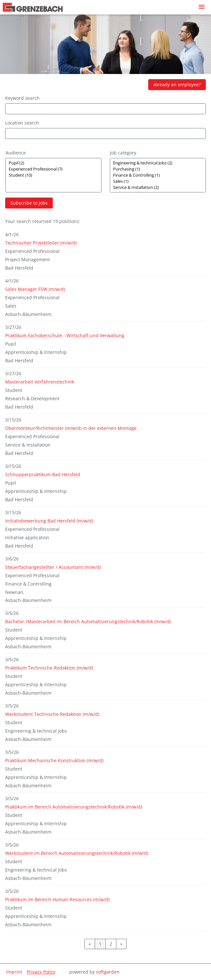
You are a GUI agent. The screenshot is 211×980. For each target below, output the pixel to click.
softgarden (108, 972)
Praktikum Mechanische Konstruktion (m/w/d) (54, 760)
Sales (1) (158, 181)
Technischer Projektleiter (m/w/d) (41, 243)
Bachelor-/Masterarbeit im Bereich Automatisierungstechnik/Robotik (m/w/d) (88, 621)
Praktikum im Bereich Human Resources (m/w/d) (57, 899)
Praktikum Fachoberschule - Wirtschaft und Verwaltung (65, 335)
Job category (123, 153)
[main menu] (202, 7)
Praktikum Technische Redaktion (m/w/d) (49, 668)
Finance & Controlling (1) (158, 175)
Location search (22, 123)
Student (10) (53, 175)
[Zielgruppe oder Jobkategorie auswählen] (53, 175)
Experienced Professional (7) (53, 169)
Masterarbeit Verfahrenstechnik (40, 382)
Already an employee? (177, 84)
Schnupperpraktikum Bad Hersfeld (43, 474)
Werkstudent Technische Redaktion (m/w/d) (52, 714)
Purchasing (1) (158, 169)
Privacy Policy (41, 972)
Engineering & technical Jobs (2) (158, 163)
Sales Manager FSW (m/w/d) (35, 289)
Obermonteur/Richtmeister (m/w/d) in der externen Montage (71, 428)
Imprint (14, 972)
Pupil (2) (53, 163)
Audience (16, 153)
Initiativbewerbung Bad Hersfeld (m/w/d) (49, 521)
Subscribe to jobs (29, 203)
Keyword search (22, 98)
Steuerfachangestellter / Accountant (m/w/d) (53, 567)
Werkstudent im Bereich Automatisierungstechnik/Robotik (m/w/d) (77, 853)
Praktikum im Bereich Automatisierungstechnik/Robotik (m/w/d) (74, 807)
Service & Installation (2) (158, 187)
